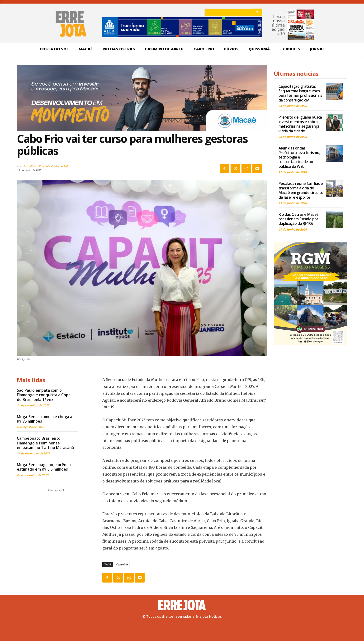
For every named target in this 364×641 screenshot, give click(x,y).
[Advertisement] (56, 522)
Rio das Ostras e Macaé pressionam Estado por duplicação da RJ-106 (299, 219)
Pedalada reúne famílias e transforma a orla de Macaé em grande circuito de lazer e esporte (301, 190)
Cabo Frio (122, 564)
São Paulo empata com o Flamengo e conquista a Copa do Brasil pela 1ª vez (44, 395)
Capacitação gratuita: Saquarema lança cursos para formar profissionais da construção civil (300, 93)
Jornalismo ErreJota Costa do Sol (45, 166)
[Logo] (182, 605)
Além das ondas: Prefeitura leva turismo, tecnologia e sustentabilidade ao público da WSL (299, 157)
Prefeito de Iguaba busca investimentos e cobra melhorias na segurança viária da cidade (300, 124)
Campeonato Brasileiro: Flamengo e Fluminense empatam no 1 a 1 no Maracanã (45, 443)
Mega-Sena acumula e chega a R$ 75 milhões (45, 419)
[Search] (257, 12)
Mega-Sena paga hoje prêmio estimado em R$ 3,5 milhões (44, 467)
